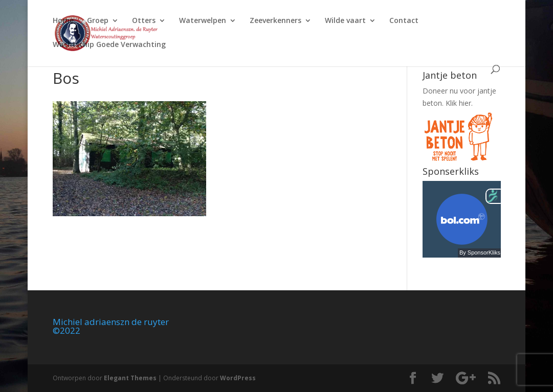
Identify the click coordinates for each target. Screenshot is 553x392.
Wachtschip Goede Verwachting (109, 45)
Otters (144, 21)
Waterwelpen (203, 21)
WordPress (238, 378)
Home (63, 21)
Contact (404, 21)
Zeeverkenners (275, 21)
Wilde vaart (345, 21)
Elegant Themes (130, 378)
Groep (98, 21)
